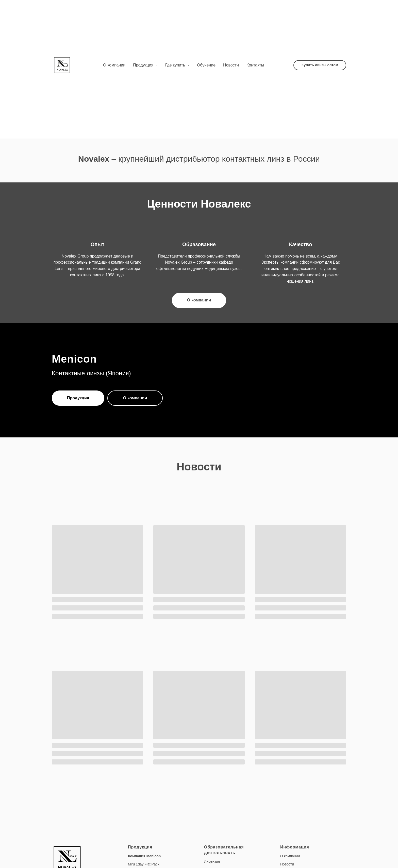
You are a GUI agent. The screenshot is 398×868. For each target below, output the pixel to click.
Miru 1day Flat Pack (144, 864)
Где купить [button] (176, 65)
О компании (114, 65)
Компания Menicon (144, 856)
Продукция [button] (144, 65)
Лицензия (212, 861)
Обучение (206, 65)
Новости (231, 65)
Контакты (255, 65)
